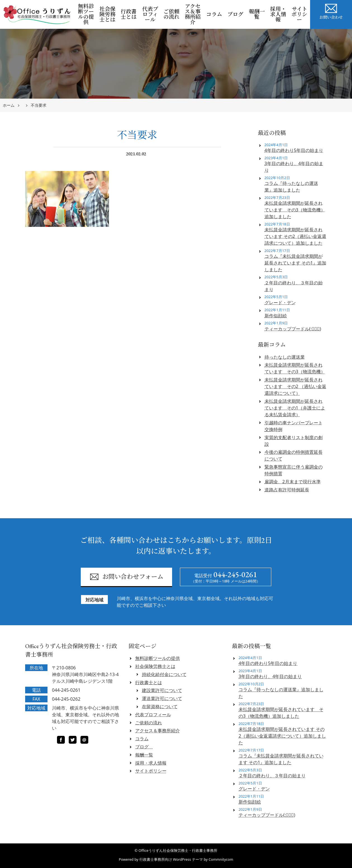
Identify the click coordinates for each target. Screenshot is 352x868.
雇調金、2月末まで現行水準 (293, 482)
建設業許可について (162, 690)
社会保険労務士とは (107, 14)
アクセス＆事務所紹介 (193, 14)
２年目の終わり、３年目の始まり (294, 286)
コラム (214, 14)
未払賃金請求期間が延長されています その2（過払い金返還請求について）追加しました (295, 236)
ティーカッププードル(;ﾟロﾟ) (293, 329)
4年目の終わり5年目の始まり (294, 150)
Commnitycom (221, 859)
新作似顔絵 (276, 316)
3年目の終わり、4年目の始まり (294, 167)
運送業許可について (162, 698)
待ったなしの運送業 (285, 357)
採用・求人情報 (278, 14)
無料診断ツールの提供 (86, 14)
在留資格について (160, 707)
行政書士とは (129, 14)
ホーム (9, 105)
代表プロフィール (150, 14)
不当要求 (39, 105)
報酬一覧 (257, 14)
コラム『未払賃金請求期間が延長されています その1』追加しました (295, 263)
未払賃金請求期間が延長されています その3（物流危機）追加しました (295, 210)
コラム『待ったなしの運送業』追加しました (291, 187)
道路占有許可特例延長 (287, 490)
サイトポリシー (299, 14)
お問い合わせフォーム (126, 577)
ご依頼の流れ (171, 14)
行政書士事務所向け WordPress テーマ (171, 859)
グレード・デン (280, 303)
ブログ (237, 14)
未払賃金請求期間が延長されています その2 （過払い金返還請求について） (295, 386)
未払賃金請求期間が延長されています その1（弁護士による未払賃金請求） (295, 408)
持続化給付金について (164, 674)
